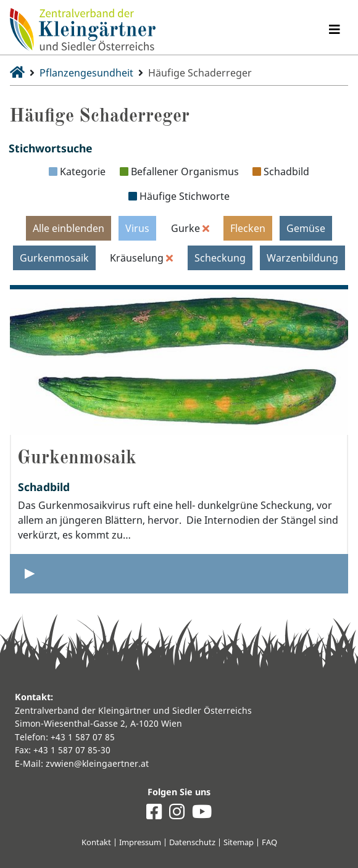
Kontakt (96, 842)
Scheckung (220, 258)
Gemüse (306, 228)
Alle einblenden (69, 228)
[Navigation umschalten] (335, 30)
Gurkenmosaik (54, 258)
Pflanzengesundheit (86, 73)
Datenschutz (192, 842)
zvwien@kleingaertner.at (97, 763)
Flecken (248, 228)
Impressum (140, 842)
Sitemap (239, 842)
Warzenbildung (302, 258)
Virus (137, 228)
